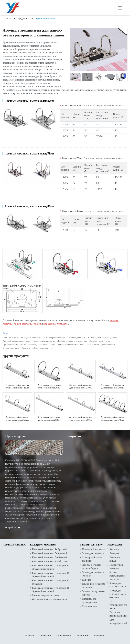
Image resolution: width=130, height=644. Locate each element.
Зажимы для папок (92, 545)
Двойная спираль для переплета (72, 341)
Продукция (23, 18)
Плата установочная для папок (118, 605)
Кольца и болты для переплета (101, 344)
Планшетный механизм (116, 566)
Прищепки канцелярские (14, 344)
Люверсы (114, 553)
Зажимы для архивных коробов (93, 593)
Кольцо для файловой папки (118, 585)
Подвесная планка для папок (118, 614)
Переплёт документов (100, 341)
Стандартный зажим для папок (92, 559)
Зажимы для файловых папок (42, 344)
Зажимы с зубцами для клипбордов (91, 566)
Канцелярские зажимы (55, 337)
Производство (63, 635)
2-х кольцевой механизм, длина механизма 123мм (17, 386)
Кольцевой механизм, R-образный (49, 549)
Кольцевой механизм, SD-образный (50, 561)
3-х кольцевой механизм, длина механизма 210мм (81, 386)
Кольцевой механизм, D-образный (50, 553)
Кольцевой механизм (43, 545)
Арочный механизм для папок (17, 341)
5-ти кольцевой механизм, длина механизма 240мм (113, 418)
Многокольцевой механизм (46, 595)
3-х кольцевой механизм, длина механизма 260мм (17, 418)
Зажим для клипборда (93, 553)
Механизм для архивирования (90, 600)
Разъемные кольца (115, 559)
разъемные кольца (12, 324)
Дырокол (86, 580)
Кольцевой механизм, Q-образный (50, 557)
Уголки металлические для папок (117, 576)
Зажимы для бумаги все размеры (37, 348)
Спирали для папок (77, 337)
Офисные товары (10, 337)
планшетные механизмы (56, 324)
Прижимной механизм (93, 549)
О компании (82, 635)
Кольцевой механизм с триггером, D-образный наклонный (51, 589)
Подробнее (11, 527)
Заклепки (114, 549)
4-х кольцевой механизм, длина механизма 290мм (81, 418)
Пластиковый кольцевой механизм (50, 599)
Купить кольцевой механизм (71, 344)
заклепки (114, 320)
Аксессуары (115, 545)
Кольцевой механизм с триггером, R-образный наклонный (51, 567)
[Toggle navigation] (120, 8)
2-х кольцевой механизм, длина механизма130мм (49, 386)
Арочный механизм (14, 545)
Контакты (100, 635)
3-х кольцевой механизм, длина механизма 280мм (49, 418)
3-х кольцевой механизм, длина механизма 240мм (113, 386)
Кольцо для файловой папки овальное (118, 594)
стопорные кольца (31, 324)
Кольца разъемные (11, 348)
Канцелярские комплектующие (103, 337)
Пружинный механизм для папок (93, 585)
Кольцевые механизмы (31, 337)
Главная (7, 18)
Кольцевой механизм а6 (44, 341)
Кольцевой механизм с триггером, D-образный (51, 582)
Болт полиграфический (118, 621)
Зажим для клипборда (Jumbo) (93, 574)
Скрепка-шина (89, 606)
